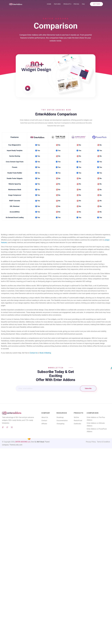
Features (57, 4)
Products (67, 4)
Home (49, 4)
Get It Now (96, 4)
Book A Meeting (45, 353)
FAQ (83, 4)
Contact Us (34, 353)
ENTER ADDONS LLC (23, 442)
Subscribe (88, 388)
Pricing (76, 4)
